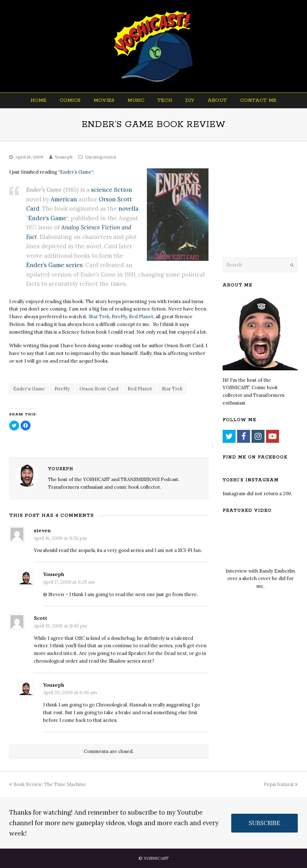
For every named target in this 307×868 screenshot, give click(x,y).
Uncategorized (100, 157)
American (64, 199)
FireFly (119, 317)
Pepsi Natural (281, 784)
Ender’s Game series (54, 265)
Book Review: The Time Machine (48, 784)
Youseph (64, 157)
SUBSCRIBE (265, 823)
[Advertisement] (265, 207)
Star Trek (99, 317)
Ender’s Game (76, 172)
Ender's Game (29, 389)
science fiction (112, 190)
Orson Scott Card (99, 389)
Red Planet (141, 317)
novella (129, 208)
